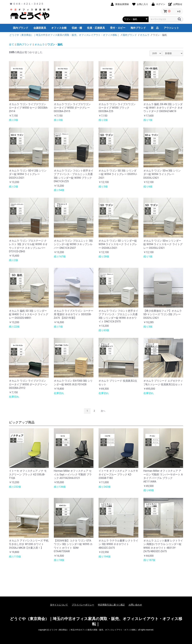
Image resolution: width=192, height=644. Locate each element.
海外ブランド (138, 28)
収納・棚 (77, 28)
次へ (103, 411)
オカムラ (40, 44)
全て (12, 44)
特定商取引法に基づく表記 (111, 605)
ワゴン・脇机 (55, 44)
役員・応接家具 (96, 28)
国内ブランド (21, 28)
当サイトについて (59, 605)
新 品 (155, 28)
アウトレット (171, 28)
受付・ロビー (118, 28)
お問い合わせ (135, 605)
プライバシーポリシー (83, 605)
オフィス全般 (59, 28)
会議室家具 (40, 28)
